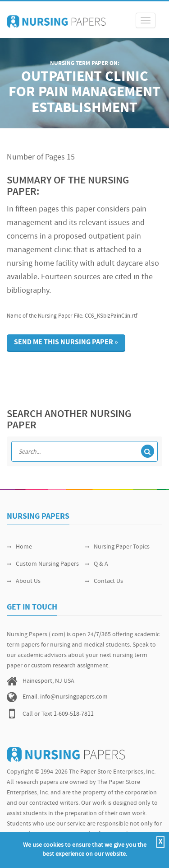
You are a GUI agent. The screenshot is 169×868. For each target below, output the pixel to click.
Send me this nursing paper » (66, 343)
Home (19, 547)
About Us (24, 581)
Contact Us (104, 581)
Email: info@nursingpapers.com (65, 697)
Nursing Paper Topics (117, 547)
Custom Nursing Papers (43, 564)
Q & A (96, 564)
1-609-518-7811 (74, 714)
